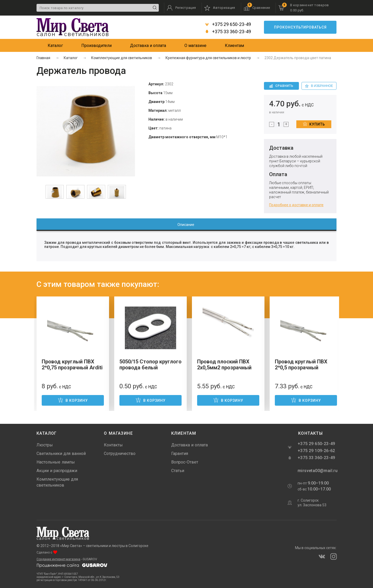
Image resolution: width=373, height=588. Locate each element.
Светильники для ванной (61, 454)
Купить (314, 124)
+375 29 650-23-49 (228, 24)
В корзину (73, 400)
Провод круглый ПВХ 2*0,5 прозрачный (301, 365)
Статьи (178, 471)
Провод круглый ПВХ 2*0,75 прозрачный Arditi (72, 365)
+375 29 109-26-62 (316, 451)
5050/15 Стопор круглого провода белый (150, 365)
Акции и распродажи (57, 471)
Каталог (55, 46)
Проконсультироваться (300, 27)
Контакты (113, 445)
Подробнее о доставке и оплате (296, 205)
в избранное (319, 86)
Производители (96, 46)
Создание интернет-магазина (58, 559)
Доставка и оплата (148, 46)
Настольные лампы (56, 462)
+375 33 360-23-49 (228, 32)
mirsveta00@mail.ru (317, 471)
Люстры (45, 445)
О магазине (195, 46)
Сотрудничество (120, 454)
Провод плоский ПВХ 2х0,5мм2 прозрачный (224, 365)
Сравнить (281, 86)
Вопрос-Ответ (185, 462)
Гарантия (180, 454)
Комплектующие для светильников (57, 482)
